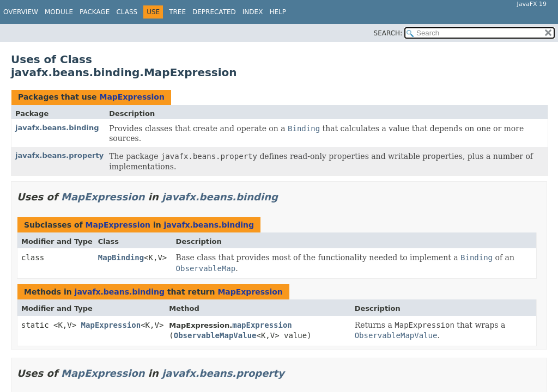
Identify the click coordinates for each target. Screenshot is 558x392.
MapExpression (132, 97)
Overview (21, 12)
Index (253, 12)
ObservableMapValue (215, 335)
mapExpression (262, 325)
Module (59, 12)
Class (127, 12)
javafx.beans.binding (57, 128)
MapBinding (121, 258)
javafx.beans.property (59, 155)
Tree (177, 12)
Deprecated (214, 12)
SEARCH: (388, 33)
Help (278, 12)
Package (95, 12)
